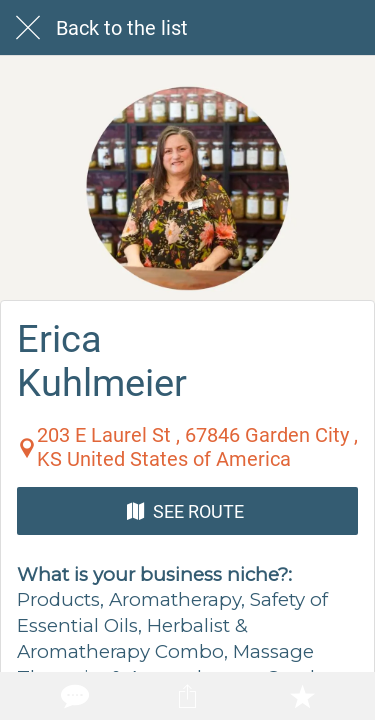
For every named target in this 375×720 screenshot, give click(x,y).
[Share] (187, 696)
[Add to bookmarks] (302, 696)
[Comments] (73, 696)
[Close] (28, 28)
